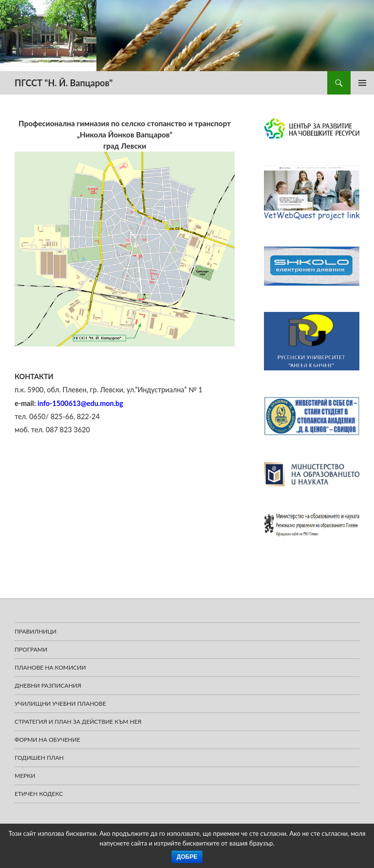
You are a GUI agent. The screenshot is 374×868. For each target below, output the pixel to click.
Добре (187, 857)
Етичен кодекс (39, 794)
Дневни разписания (48, 685)
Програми (31, 649)
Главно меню (362, 83)
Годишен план (39, 758)
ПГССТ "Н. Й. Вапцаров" (64, 83)
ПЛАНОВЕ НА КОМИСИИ (50, 667)
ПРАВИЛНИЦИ (36, 631)
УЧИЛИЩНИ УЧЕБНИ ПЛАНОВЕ (60, 704)
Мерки (25, 776)
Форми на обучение (47, 740)
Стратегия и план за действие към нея (78, 722)
